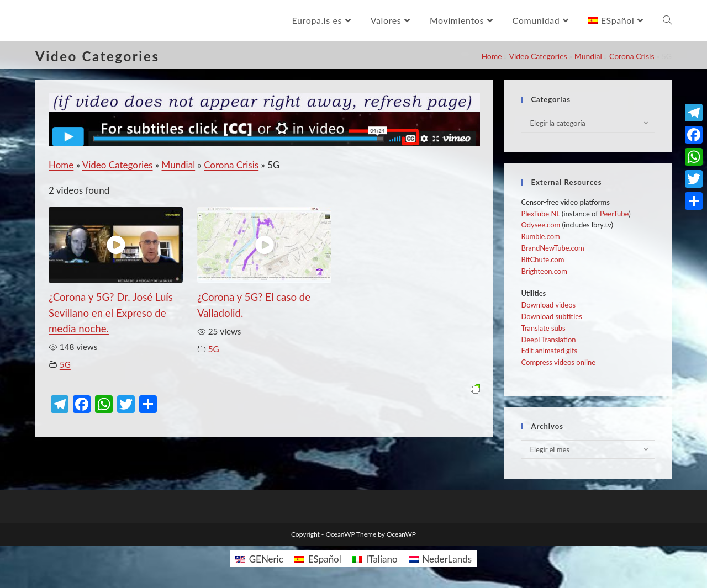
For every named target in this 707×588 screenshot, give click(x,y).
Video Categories (538, 56)
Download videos (548, 305)
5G (65, 364)
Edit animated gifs (549, 351)
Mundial (588, 56)
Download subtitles (551, 316)
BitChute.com (542, 259)
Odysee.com (540, 225)
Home (491, 56)
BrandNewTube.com (552, 248)
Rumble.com (540, 236)
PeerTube (614, 214)
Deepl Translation (548, 340)
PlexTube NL (540, 214)
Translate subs (543, 328)
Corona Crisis (632, 56)
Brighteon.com (544, 271)
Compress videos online (558, 362)
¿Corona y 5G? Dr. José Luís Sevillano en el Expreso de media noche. (111, 312)
